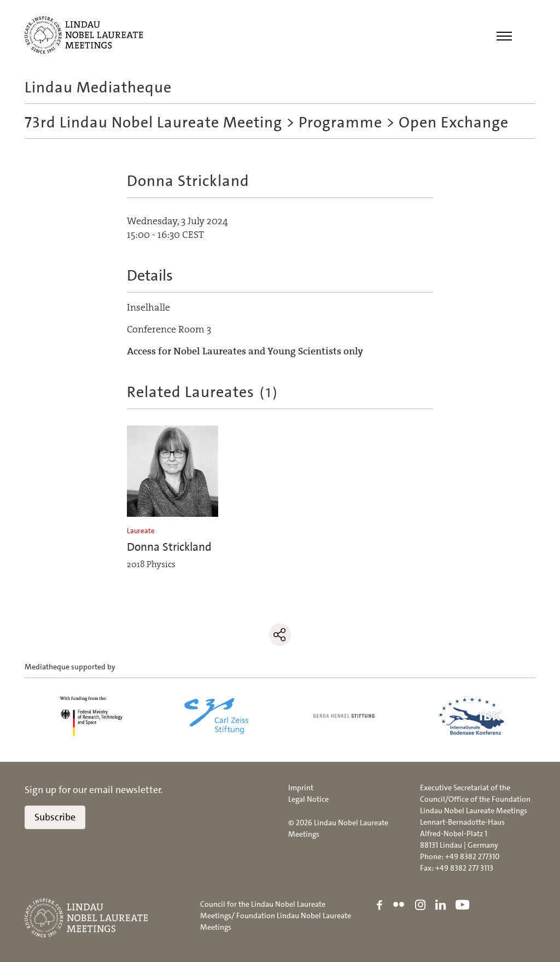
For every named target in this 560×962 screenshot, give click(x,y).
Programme (340, 123)
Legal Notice (308, 799)
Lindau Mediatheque (98, 88)
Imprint (301, 788)
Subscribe (55, 817)
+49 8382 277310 (472, 856)
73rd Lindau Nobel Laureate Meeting (153, 123)
